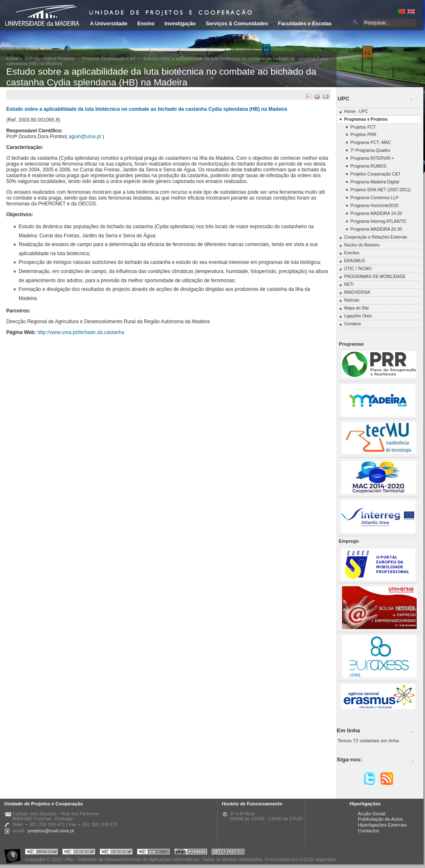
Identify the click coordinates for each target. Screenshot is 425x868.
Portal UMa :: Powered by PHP (191, 853)
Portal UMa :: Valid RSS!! (116, 853)
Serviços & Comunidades (237, 24)
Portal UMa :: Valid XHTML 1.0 (41, 853)
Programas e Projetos (52, 59)
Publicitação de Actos (380, 819)
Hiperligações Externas (382, 825)
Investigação (180, 24)
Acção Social (372, 814)
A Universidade (109, 24)
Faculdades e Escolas (305, 24)
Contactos (369, 831)
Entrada (14, 59)
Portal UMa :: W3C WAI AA (153, 853)
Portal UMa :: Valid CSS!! (79, 853)
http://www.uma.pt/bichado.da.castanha (81, 332)
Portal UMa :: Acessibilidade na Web (15, 853)
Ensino (146, 24)
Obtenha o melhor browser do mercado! (228, 853)
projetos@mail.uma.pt (51, 831)
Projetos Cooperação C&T (109, 59)
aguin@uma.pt (85, 137)
